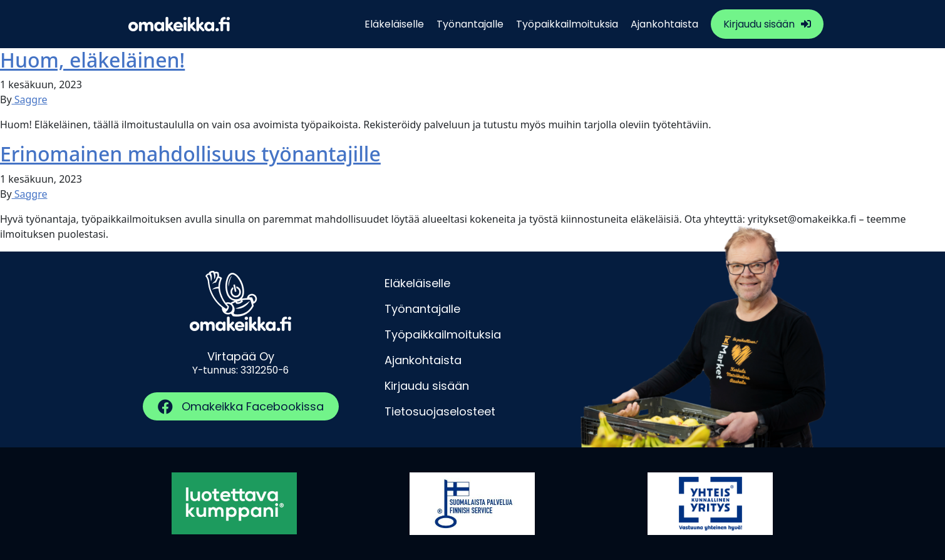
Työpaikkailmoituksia (567, 24)
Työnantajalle (470, 24)
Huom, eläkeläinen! (92, 60)
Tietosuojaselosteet (440, 411)
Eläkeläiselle (394, 24)
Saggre (30, 99)
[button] (241, 407)
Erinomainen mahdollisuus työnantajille (190, 154)
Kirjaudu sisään (759, 24)
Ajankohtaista (664, 24)
